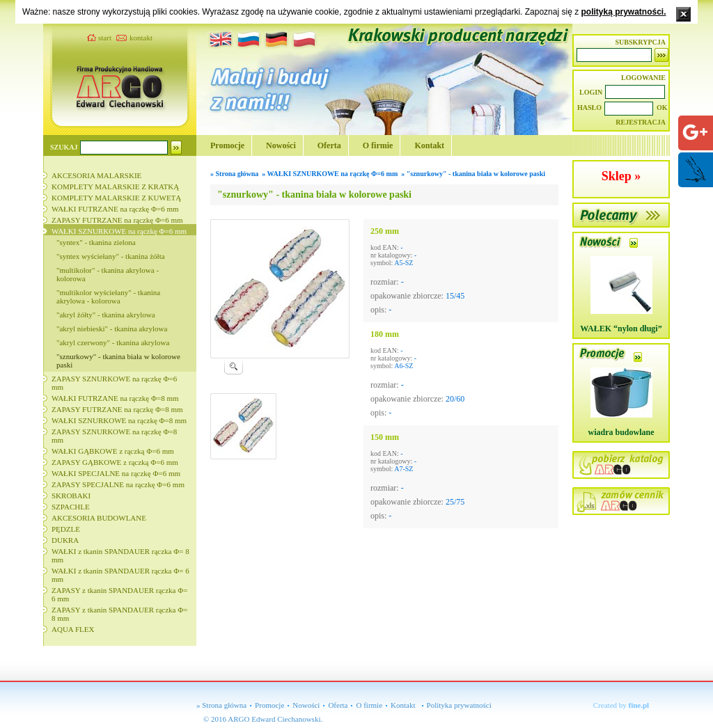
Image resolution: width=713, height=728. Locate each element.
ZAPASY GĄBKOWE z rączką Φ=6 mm (115, 462)
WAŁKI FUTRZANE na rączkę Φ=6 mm (115, 209)
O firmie (378, 145)
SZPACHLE (71, 507)
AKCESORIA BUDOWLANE (99, 518)
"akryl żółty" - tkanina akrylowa (106, 315)
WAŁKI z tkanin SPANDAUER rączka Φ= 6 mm (120, 575)
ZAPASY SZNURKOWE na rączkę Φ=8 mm (114, 436)
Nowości (281, 145)
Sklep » (621, 176)
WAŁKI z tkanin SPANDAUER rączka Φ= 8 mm (120, 555)
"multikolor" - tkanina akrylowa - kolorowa (108, 274)
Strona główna (237, 174)
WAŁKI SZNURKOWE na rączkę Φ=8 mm (119, 420)
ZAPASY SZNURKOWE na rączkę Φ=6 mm (114, 383)
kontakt (141, 38)
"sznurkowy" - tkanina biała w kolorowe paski (118, 361)
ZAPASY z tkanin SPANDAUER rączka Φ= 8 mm (119, 614)
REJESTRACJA (641, 122)
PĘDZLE (66, 529)
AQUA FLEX (73, 629)
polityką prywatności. (623, 12)
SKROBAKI (71, 496)
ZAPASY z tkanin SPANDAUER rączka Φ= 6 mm (119, 594)
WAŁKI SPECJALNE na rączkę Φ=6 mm (116, 473)
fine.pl (639, 705)
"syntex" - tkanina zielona (96, 242)
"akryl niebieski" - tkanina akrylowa (112, 329)
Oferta (329, 145)
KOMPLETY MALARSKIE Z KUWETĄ (116, 198)
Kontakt (429, 145)
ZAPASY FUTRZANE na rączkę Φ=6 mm (117, 220)
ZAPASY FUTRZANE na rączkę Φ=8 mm (117, 409)
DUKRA (65, 540)
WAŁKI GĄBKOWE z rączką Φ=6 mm (113, 451)
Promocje (227, 145)
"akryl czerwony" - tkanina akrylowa (113, 342)
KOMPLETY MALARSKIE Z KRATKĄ (115, 187)
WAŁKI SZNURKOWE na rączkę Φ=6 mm (119, 231)
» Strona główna (221, 705)
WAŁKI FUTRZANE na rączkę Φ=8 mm (115, 398)
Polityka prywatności (459, 705)
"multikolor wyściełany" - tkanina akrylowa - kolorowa (108, 296)
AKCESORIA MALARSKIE (96, 175)
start (105, 38)
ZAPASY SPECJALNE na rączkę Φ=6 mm (118, 484)
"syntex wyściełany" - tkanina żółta (111, 256)
